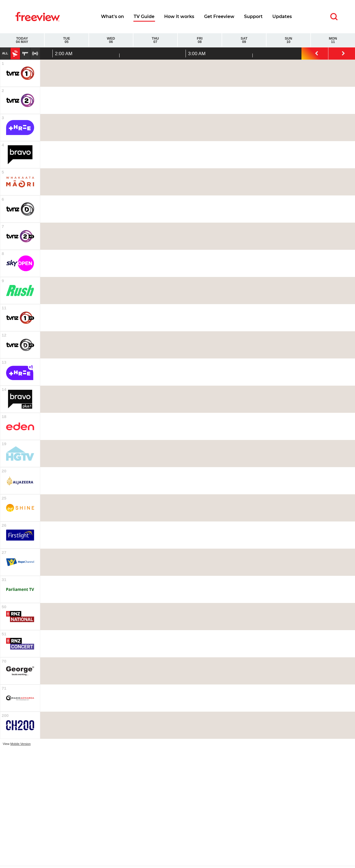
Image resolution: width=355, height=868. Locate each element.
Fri (200, 40)
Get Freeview (219, 16)
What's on (112, 16)
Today (22, 40)
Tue (67, 40)
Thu (155, 40)
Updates (282, 16)
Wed (111, 40)
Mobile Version (20, 744)
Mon (333, 40)
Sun (288, 40)
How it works (179, 16)
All (5, 53)
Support (253, 16)
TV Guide (144, 16)
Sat (244, 40)
